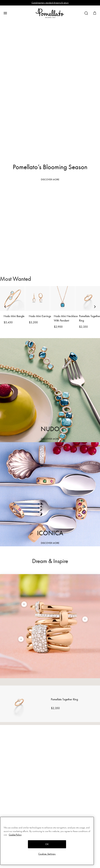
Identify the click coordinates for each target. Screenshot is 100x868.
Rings (50, 202)
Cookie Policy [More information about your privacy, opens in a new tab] (15, 835)
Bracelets (50, 221)
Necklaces (50, 260)
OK (47, 844)
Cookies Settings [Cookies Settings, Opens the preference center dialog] (47, 854)
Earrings (50, 240)
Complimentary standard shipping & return (50, 3)
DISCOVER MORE (50, 179)
